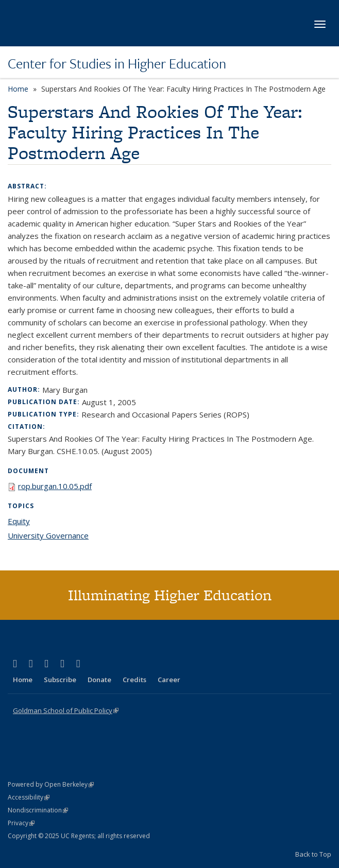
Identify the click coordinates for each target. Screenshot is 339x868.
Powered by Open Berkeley (51, 784)
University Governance (48, 535)
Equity (19, 521)
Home (18, 89)
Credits (134, 680)
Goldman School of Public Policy (66, 710)
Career (169, 680)
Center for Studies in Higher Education (117, 63)
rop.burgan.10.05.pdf (55, 486)
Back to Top (313, 854)
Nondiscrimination (38, 810)
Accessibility (29, 797)
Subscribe (60, 680)
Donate (99, 680)
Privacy (21, 823)
